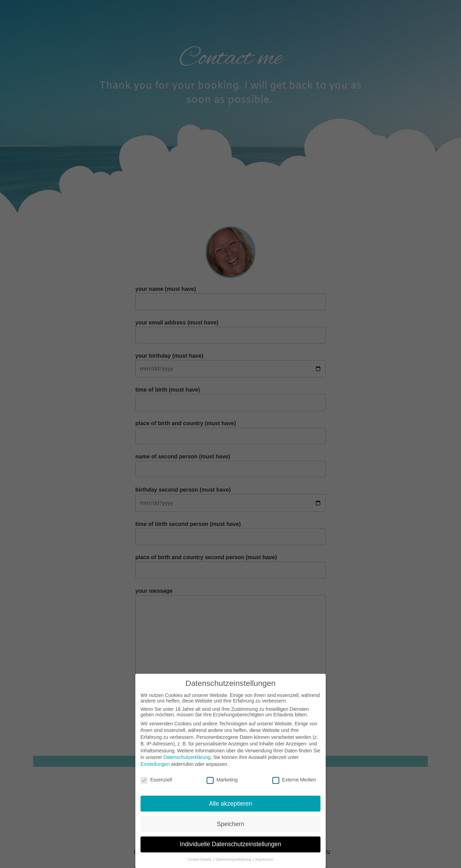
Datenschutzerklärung (187, 754)
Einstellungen (155, 761)
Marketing (222, 777)
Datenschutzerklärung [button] (234, 856)
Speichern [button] (231, 821)
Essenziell (156, 777)
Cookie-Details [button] (200, 856)
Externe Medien (294, 777)
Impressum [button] (264, 856)
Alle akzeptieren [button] (231, 800)
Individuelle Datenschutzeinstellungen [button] (231, 841)
